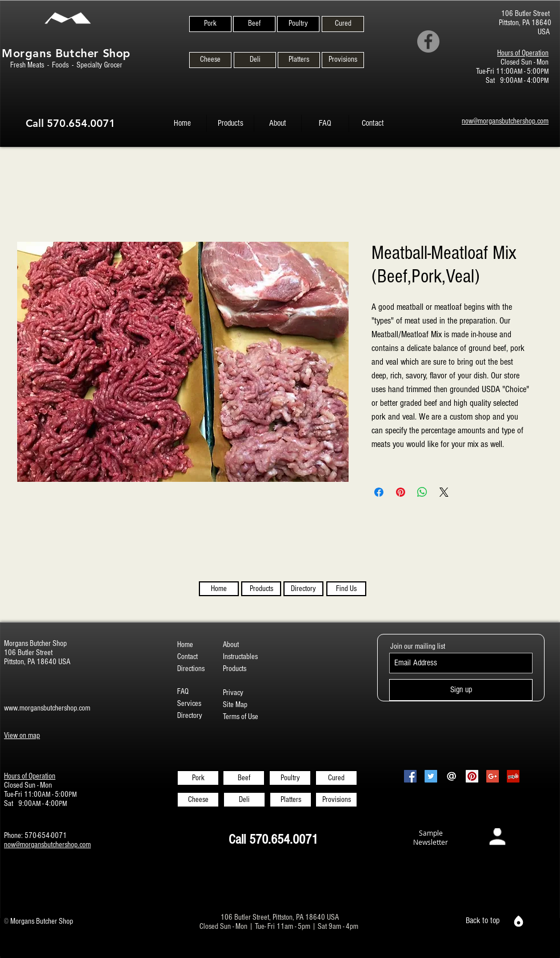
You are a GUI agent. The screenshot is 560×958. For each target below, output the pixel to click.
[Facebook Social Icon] (410, 776)
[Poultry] (298, 24)
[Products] (261, 589)
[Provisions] (343, 60)
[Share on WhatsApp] (422, 492)
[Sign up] (461, 690)
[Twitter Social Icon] (431, 776)
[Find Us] (346, 589)
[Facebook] (428, 41)
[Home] (219, 589)
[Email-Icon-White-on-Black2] (451, 776)
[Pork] (210, 24)
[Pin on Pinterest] (401, 492)
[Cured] (343, 24)
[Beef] (254, 24)
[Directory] (303, 589)
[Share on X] (444, 492)
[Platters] (299, 60)
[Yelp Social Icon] (513, 776)
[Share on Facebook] (379, 492)
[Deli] (255, 60)
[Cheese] (210, 60)
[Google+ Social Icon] (493, 776)
